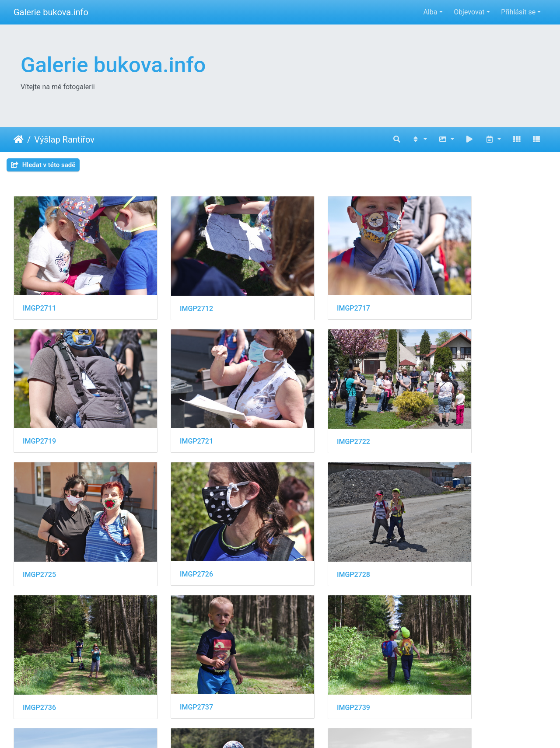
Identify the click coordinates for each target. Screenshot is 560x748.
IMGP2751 (312, 651)
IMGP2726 (449, 413)
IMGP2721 (39, 413)
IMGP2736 (176, 532)
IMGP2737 (312, 531)
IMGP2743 (176, 650)
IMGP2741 (39, 650)
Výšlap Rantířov (64, 140)
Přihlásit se (518, 12)
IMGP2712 (176, 295)
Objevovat (469, 12)
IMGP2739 (449, 532)
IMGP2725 (312, 413)
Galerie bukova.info (51, 12)
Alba (430, 12)
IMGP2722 (176, 413)
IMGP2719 (449, 294)
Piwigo (326, 729)
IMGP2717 (312, 294)
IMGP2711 (39, 294)
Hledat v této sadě (43, 165)
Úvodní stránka (19, 140)
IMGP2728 (39, 532)
